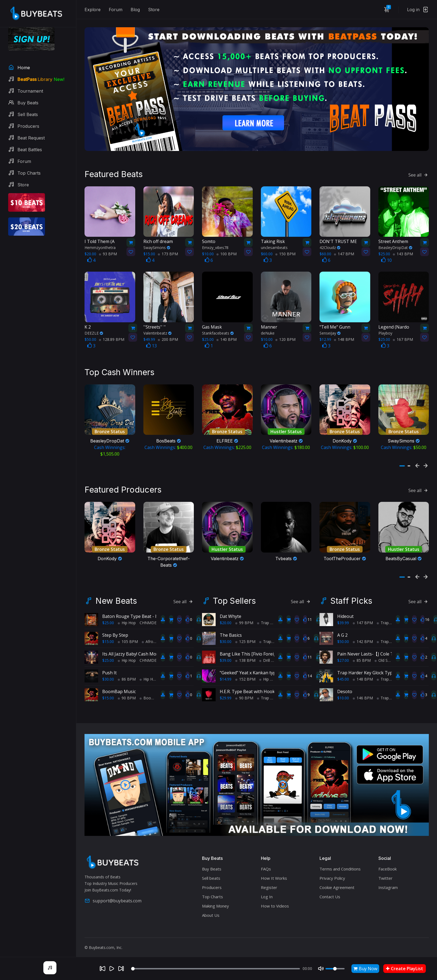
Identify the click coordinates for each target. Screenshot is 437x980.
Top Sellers (234, 596)
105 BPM (128, 637)
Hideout (345, 611)
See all (419, 172)
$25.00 (108, 618)
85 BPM (362, 655)
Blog (135, 10)
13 (151, 343)
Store (154, 10)
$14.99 (226, 674)
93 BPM (108, 251)
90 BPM (127, 693)
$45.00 (343, 674)
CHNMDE (148, 618)
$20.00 (226, 618)
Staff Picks (351, 596)
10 (386, 258)
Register (269, 882)
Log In (267, 892)
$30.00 (108, 674)
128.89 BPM (112, 337)
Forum (116, 10)
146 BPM (363, 693)
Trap (263, 618)
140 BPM (227, 337)
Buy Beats (212, 864)
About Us (211, 910)
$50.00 (343, 637)
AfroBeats (153, 637)
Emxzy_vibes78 (215, 245)
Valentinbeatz (157, 331)
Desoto (345, 687)
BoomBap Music (119, 687)
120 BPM (285, 337)
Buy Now (365, 969)
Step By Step (115, 630)
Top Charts (213, 892)
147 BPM (344, 251)
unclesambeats (274, 245)
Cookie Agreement (337, 882)
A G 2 (342, 630)
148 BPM (344, 337)
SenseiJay (330, 331)
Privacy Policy (332, 873)
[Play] (112, 969)
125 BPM (245, 637)
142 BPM (363, 637)
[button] (402, 462)
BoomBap (151, 693)
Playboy (385, 331)
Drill (265, 655)
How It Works (274, 873)
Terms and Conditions (340, 864)
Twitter (385, 873)
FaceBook (388, 864)
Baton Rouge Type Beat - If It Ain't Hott (143, 611)
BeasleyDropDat (395, 245)
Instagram (388, 882)
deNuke (268, 331)
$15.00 (108, 637)
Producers (212, 882)
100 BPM (227, 251)
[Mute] (321, 969)
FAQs (266, 864)
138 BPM (245, 655)
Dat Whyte (230, 611)
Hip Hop (127, 618)
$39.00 (226, 655)
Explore (93, 10)
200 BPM (168, 337)
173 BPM (168, 251)
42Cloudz (330, 245)
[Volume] (335, 969)
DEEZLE (94, 331)
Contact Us (330, 892)
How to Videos (275, 901)
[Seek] (216, 969)
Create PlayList (405, 969)
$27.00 (343, 655)
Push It (109, 668)
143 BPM (403, 251)
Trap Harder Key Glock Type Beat (371, 668)
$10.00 (343, 693)
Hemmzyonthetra (100, 245)
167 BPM (403, 337)
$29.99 (226, 693)
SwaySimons (157, 245)
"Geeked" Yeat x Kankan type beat (254, 668)
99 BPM (244, 618)
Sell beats (211, 873)
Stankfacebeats (218, 331)
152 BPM (245, 674)
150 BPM (285, 251)
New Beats (116, 596)
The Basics (231, 630)
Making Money (216, 901)
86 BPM (127, 674)
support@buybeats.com (113, 896)
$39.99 (343, 618)
